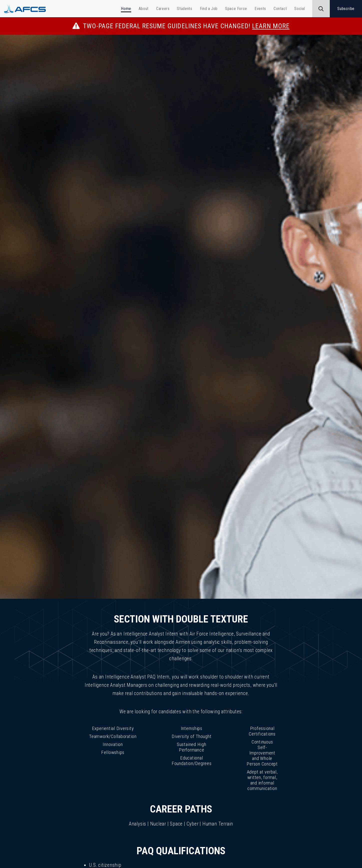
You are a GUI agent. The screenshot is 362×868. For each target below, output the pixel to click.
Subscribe (346, 9)
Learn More (271, 26)
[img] (181, 317)
